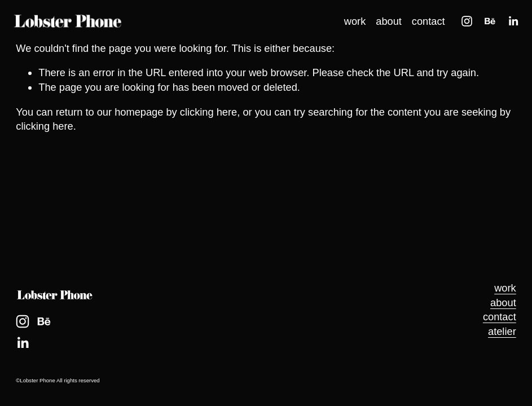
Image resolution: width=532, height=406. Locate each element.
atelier (502, 331)
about (385, 25)
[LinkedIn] (510, 25)
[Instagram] (463, 25)
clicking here (208, 112)
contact (425, 25)
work (352, 25)
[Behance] (487, 25)
